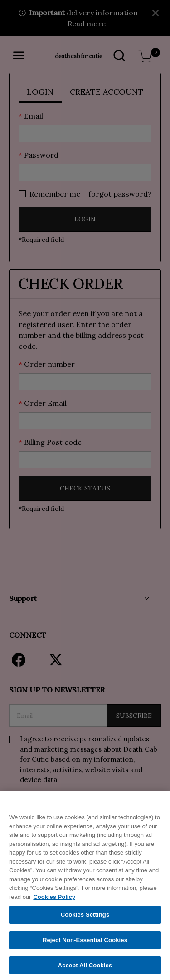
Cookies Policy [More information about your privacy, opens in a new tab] (54, 902)
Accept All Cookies (85, 970)
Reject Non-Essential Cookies (85, 945)
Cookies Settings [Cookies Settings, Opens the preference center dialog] (85, 920)
